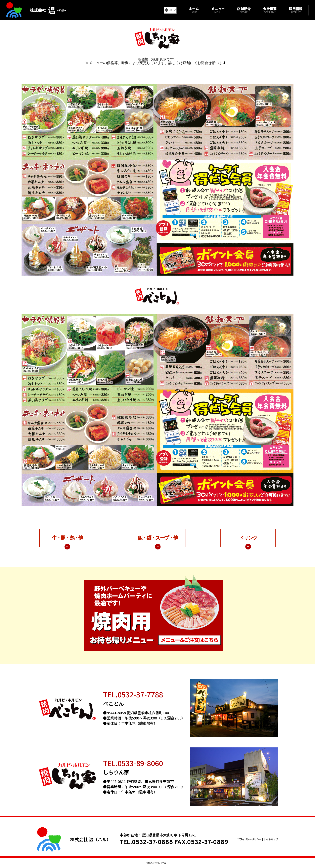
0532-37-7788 (140, 694)
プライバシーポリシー (249, 839)
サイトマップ (271, 839)
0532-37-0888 (152, 843)
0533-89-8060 (140, 763)
